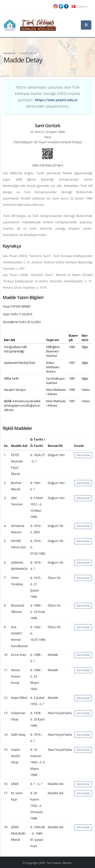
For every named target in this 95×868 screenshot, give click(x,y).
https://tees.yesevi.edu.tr (56, 100)
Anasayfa (9, 53)
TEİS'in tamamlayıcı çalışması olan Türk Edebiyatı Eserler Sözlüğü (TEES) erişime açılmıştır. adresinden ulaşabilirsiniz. (47, 97)
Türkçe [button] (80, 6)
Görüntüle (83, 455)
